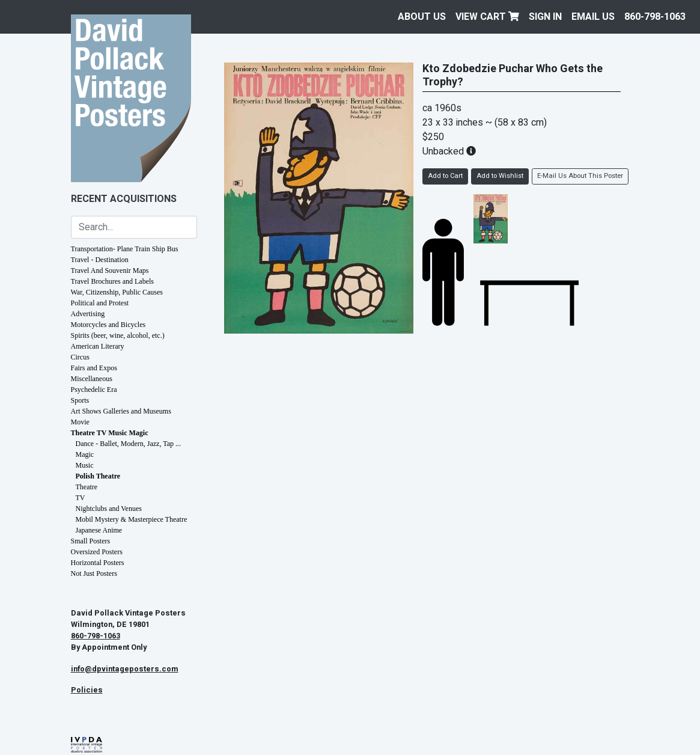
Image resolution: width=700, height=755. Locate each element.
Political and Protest (100, 303)
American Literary (98, 346)
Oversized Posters (97, 552)
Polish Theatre (98, 476)
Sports (80, 400)
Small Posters (91, 541)
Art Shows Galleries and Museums (121, 411)
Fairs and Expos (94, 368)
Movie (80, 422)
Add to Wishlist (500, 176)
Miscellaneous (92, 379)
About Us (422, 17)
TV (81, 498)
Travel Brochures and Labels (113, 281)
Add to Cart (445, 176)
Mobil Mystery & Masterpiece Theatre (132, 519)
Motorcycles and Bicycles (108, 325)
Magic (85, 454)
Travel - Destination (100, 260)
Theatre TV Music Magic (110, 433)
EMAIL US (593, 17)
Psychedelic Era (94, 390)
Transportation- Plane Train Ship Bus (125, 249)
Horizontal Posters (98, 563)
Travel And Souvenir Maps (110, 271)
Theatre (87, 487)
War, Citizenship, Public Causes (117, 292)
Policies (87, 690)
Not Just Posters (94, 573)
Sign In (545, 17)
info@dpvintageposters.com (125, 669)
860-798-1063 (655, 17)
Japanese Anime (99, 530)
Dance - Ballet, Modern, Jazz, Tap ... (129, 444)
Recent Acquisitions (124, 199)
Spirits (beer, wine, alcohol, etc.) (118, 335)
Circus (80, 357)
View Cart (487, 17)
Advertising (88, 314)
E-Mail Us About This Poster (580, 176)
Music (85, 465)
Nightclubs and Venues (109, 509)
